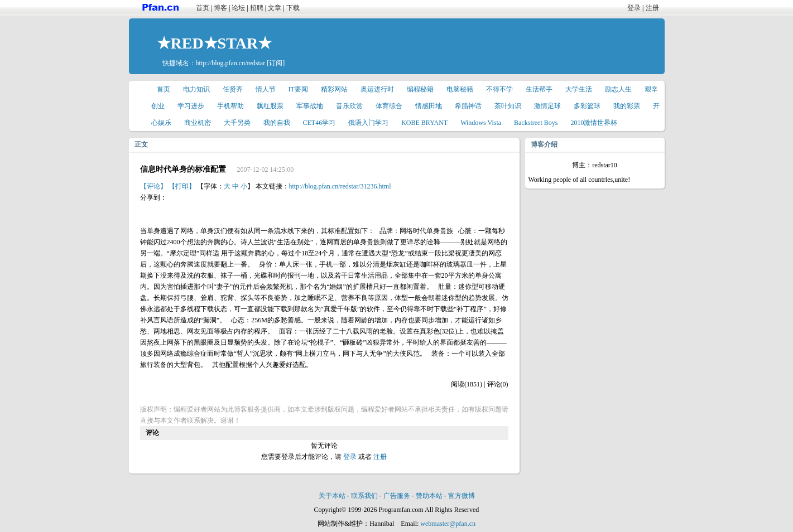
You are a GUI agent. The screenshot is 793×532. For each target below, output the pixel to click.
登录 (634, 8)
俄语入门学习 (368, 123)
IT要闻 (298, 89)
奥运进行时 (377, 89)
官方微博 (462, 496)
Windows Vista (481, 123)
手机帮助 (230, 106)
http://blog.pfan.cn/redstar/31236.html (340, 186)
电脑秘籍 (460, 89)
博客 (220, 8)
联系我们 (364, 496)
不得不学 (499, 89)
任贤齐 (233, 89)
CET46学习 (319, 123)
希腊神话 (468, 106)
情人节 (266, 89)
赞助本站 (429, 496)
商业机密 (198, 123)
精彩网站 (334, 89)
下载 (293, 8)
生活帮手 (539, 89)
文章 (275, 8)
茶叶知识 (508, 106)
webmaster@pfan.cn (448, 524)
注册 (652, 8)
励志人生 (618, 89)
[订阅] (276, 63)
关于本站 (332, 496)
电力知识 (196, 89)
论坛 (238, 8)
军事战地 (310, 106)
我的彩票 (627, 106)
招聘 (257, 8)
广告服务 (397, 496)
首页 (203, 8)
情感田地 (429, 106)
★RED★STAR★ (215, 43)
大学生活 (579, 89)
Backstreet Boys (536, 123)
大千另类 (237, 123)
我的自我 (277, 123)
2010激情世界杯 (594, 123)
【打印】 (182, 186)
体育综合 (389, 106)
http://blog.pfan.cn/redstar (231, 63)
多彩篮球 (587, 106)
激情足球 (547, 106)
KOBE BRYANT (424, 123)
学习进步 (191, 106)
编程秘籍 (420, 89)
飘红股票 (270, 106)
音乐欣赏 (349, 106)
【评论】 (153, 186)
